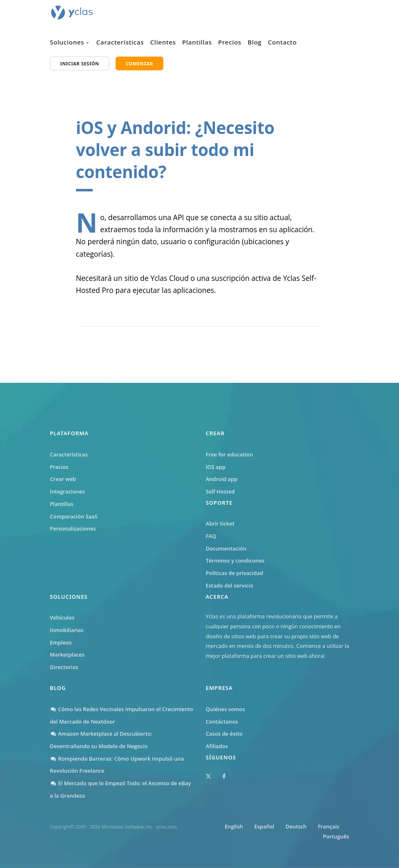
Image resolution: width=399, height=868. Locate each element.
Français (329, 826)
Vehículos (62, 618)
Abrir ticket (220, 523)
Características (120, 42)
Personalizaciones (73, 528)
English (234, 826)
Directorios (64, 667)
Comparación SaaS (74, 516)
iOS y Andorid (131, 128)
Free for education (229, 454)
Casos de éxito (224, 734)
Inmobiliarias (67, 630)
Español (264, 826)
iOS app (216, 467)
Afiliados (217, 746)
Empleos (61, 642)
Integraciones (67, 491)
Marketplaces (67, 655)
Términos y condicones (235, 560)
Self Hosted (220, 491)
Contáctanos (222, 722)
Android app (222, 479)
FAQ (211, 536)
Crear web (63, 479)
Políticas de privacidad (234, 573)
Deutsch (296, 826)
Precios (230, 42)
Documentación (226, 548)
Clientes (163, 42)
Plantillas (197, 42)
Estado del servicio (229, 585)
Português (336, 836)
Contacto (282, 42)
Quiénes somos (225, 709)
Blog (255, 42)
